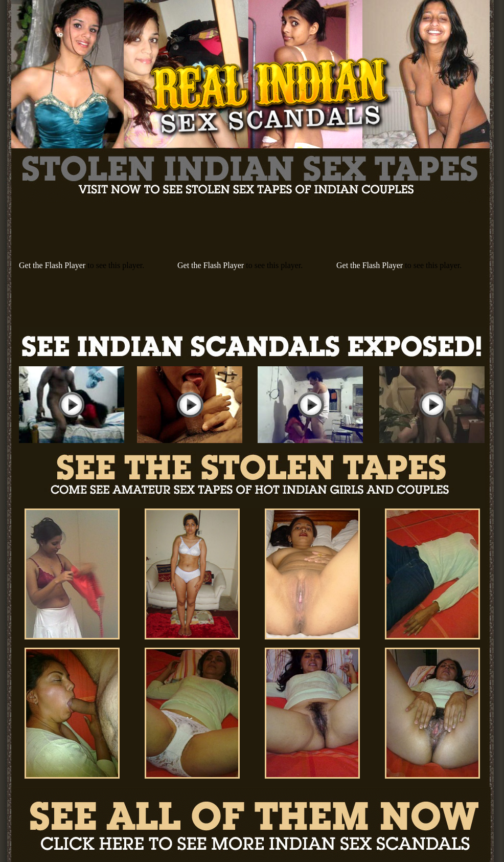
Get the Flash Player (52, 265)
